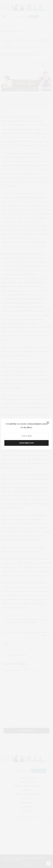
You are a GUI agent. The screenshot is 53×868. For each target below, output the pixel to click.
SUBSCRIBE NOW (26, 443)
